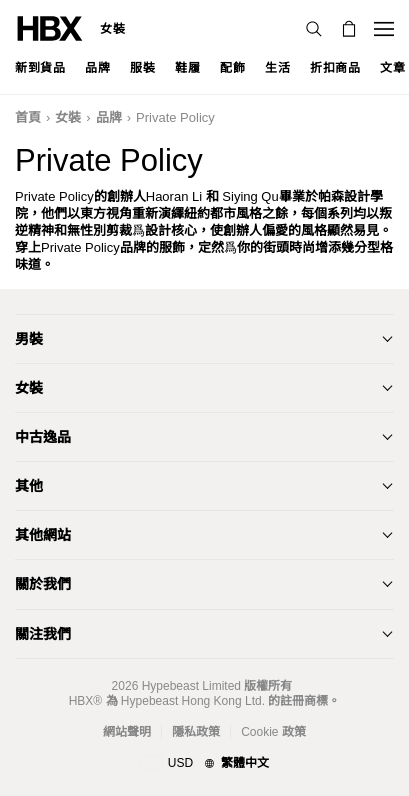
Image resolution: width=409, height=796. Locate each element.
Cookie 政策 (273, 732)
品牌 (109, 117)
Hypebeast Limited (191, 686)
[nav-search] (314, 29)
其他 (29, 486)
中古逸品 (43, 437)
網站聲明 (127, 732)
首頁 (28, 117)
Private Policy (175, 117)
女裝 (112, 29)
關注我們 (43, 634)
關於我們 (43, 584)
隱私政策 (196, 732)
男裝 (29, 339)
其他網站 (43, 535)
